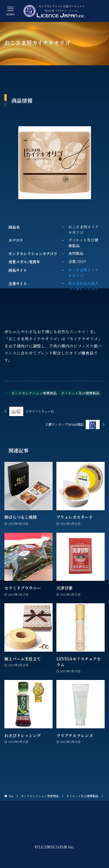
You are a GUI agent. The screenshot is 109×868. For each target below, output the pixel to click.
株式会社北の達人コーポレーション (83, 286)
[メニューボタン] (11, 11)
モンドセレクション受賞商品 (34, 393)
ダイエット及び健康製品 (80, 393)
